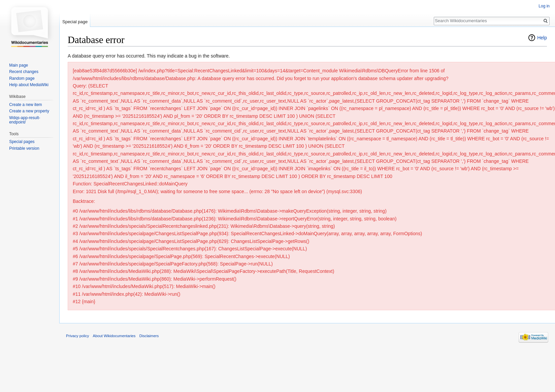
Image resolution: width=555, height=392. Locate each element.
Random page (22, 78)
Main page (19, 65)
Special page (75, 22)
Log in (544, 6)
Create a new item (25, 105)
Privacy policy (77, 336)
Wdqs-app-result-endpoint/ (25, 120)
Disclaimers (149, 336)
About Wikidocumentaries (114, 336)
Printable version (24, 148)
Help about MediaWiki (29, 85)
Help (542, 38)
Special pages (22, 142)
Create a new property (29, 111)
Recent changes (24, 72)
